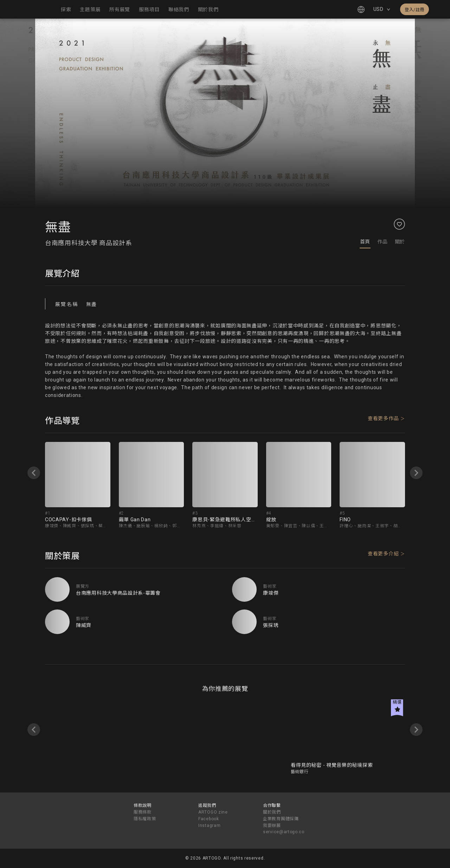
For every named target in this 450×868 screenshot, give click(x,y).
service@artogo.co (284, 832)
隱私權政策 (145, 819)
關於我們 (272, 812)
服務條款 (143, 812)
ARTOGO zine (213, 812)
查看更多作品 (383, 418)
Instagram (209, 825)
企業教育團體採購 (281, 819)
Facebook (209, 819)
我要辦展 (272, 825)
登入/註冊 (414, 10)
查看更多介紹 (383, 554)
